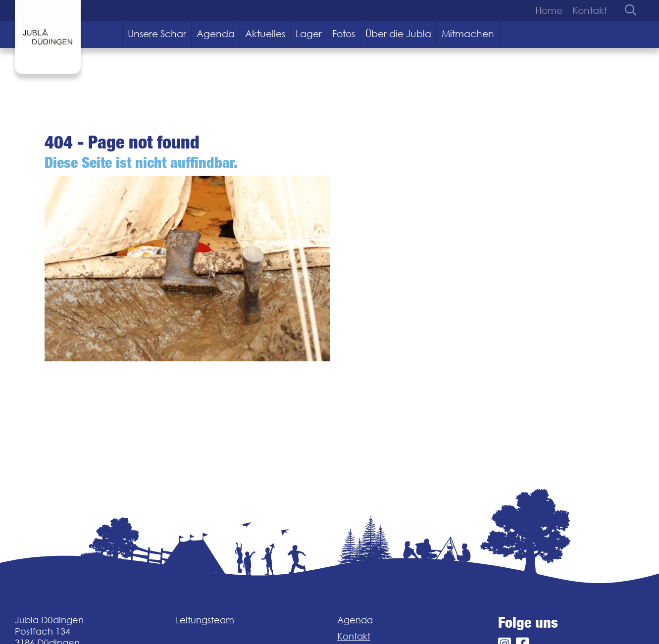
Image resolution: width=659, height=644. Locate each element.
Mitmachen (468, 34)
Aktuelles (265, 34)
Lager (309, 34)
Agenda (216, 34)
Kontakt (590, 10)
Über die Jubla (398, 34)
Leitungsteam (205, 620)
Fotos (344, 34)
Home (549, 10)
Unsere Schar (157, 34)
